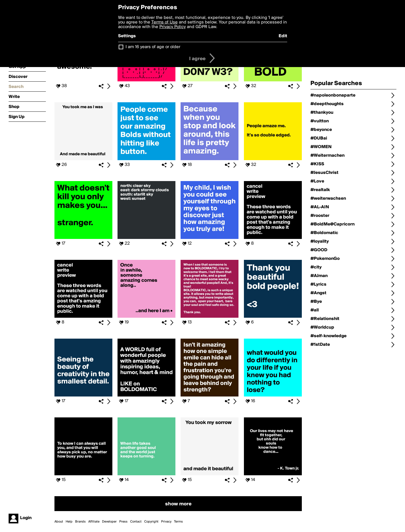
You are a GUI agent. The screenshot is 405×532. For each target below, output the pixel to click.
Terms (178, 522)
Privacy (166, 522)
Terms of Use (165, 22)
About (59, 522)
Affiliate (94, 522)
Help (69, 522)
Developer (109, 522)
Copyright (151, 522)
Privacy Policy (173, 27)
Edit (283, 36)
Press (123, 522)
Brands (80, 522)
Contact (136, 522)
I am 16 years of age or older (153, 47)
